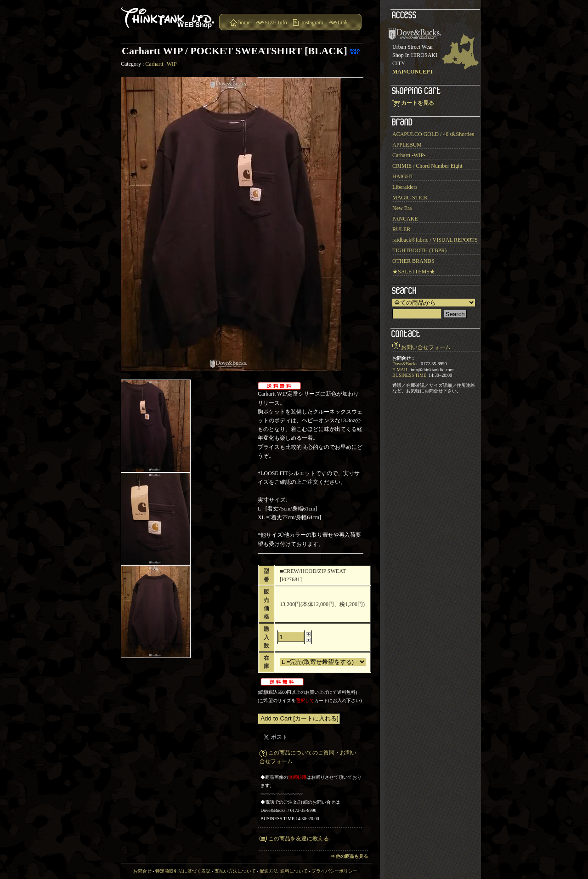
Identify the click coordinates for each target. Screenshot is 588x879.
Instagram (312, 23)
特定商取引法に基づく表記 (183, 871)
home (245, 23)
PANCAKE (405, 219)
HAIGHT (403, 176)
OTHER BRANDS (413, 261)
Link (343, 23)
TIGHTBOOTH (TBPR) (419, 250)
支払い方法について (235, 871)
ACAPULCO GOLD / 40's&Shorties (433, 134)
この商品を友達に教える (299, 839)
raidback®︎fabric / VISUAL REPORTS (435, 240)
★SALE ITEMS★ (414, 272)
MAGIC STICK (410, 198)
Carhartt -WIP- (162, 64)
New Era (402, 208)
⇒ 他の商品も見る (349, 856)
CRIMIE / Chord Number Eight (427, 166)
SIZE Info (276, 23)
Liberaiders (405, 187)
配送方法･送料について (284, 871)
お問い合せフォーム (426, 347)
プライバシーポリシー (334, 871)
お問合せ (142, 871)
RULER (401, 229)
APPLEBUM (407, 145)
